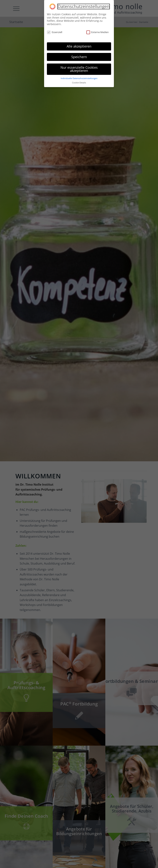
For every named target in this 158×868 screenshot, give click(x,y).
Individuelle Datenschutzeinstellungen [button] (79, 78)
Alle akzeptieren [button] (79, 46)
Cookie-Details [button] (79, 83)
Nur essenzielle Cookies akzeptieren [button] (79, 69)
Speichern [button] (79, 57)
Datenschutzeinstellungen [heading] (84, 6)
